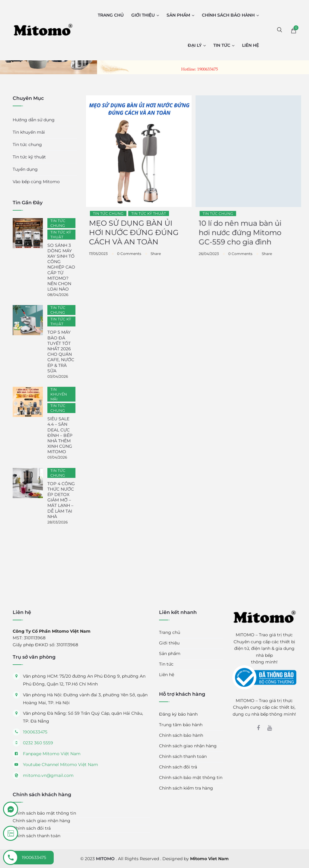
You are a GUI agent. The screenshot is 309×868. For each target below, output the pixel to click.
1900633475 (35, 732)
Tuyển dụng (25, 169)
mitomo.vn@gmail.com (48, 775)
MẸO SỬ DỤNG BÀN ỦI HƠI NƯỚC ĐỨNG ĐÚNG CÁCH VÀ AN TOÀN (134, 237)
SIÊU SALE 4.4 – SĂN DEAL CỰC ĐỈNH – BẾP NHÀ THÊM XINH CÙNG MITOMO (60, 435)
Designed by (196, 859)
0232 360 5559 (38, 743)
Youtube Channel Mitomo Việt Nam (61, 765)
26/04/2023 (209, 260)
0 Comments (129, 258)
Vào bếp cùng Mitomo (36, 182)
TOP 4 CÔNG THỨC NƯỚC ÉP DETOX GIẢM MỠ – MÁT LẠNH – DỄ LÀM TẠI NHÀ (61, 500)
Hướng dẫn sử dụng (34, 120)
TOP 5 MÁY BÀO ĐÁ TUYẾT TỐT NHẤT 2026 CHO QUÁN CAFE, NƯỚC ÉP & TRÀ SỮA (61, 351)
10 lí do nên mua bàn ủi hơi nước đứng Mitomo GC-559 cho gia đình (240, 239)
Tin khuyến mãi (29, 132)
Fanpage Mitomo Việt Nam (52, 754)
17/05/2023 (98, 258)
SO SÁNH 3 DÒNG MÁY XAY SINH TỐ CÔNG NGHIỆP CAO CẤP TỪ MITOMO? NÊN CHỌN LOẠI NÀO (61, 267)
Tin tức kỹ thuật (149, 218)
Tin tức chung (108, 218)
